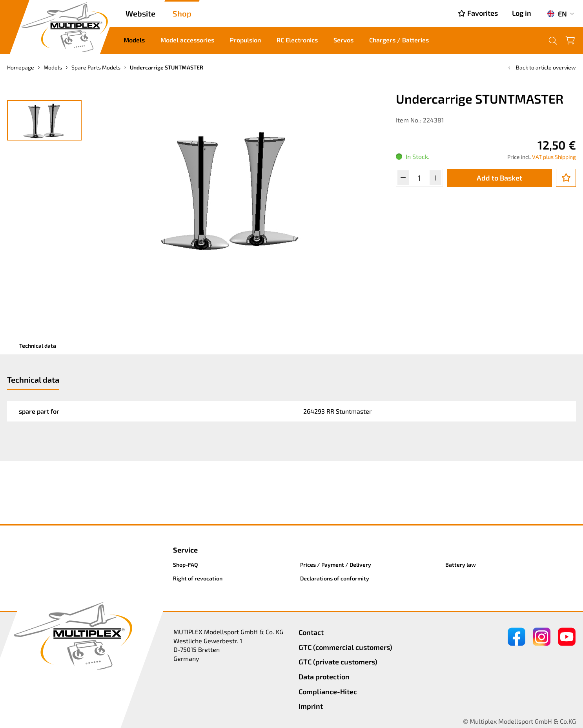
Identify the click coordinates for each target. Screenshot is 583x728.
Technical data (38, 346)
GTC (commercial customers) (345, 647)
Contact (311, 632)
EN (557, 14)
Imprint (311, 706)
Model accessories (187, 40)
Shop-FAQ (186, 565)
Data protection (324, 677)
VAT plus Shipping (554, 157)
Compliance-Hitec (328, 692)
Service (185, 550)
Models (134, 40)
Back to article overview (541, 67)
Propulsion (245, 40)
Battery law (461, 565)
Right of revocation (198, 578)
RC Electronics (297, 40)
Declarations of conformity (335, 578)
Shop (182, 13)
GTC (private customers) (338, 662)
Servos (343, 40)
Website (140, 13)
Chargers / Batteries (399, 40)
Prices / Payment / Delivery (336, 565)
